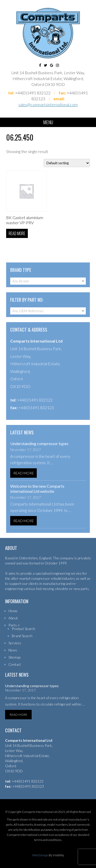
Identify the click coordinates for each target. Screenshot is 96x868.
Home (13, 611)
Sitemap (14, 657)
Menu (48, 122)
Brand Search (22, 636)
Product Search (23, 629)
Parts (13, 625)
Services (15, 643)
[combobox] (48, 281)
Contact (15, 664)
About (13, 618)
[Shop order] (67, 163)
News (13, 650)
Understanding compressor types (39, 443)
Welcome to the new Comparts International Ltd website (37, 489)
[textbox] (48, 281)
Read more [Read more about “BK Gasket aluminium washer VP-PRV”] (17, 233)
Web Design (40, 855)
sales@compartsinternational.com (48, 104)
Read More (24, 473)
